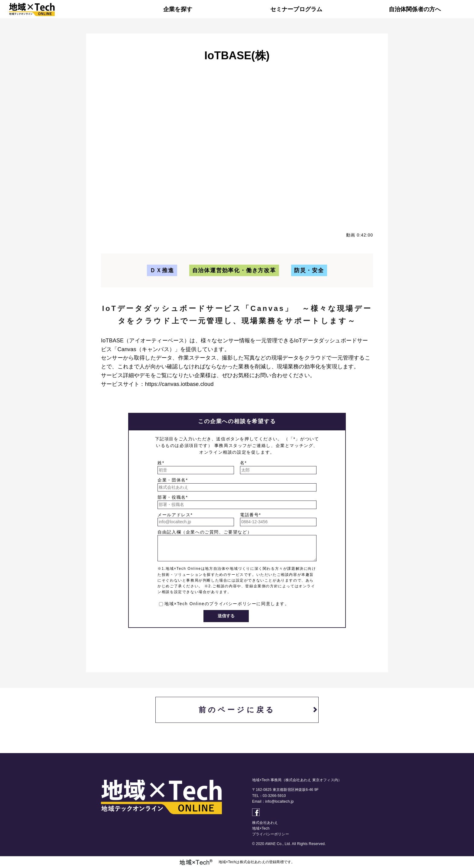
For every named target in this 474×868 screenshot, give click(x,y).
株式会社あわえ (265, 823)
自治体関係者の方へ (415, 9)
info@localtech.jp (279, 801)
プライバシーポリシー (233, 604)
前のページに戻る (237, 710)
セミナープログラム (296, 9)
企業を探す (178, 9)
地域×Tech (261, 828)
